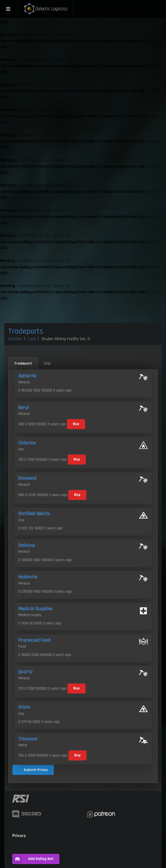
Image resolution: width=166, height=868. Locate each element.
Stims (24, 707)
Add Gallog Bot (33, 859)
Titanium (28, 739)
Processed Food (34, 640)
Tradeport (23, 363)
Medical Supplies (36, 609)
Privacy (19, 835)
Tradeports (26, 331)
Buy (76, 424)
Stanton (15, 339)
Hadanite (28, 577)
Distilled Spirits (34, 514)
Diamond (28, 478)
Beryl (24, 408)
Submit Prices (36, 770)
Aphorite (27, 376)
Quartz (26, 672)
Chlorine (27, 443)
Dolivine (27, 545)
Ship (47, 363)
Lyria (32, 339)
